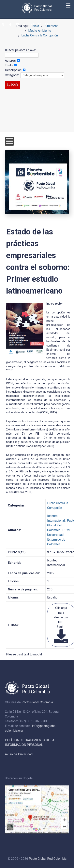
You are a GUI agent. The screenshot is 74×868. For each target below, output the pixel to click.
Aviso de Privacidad (19, 754)
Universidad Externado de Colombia (56, 539)
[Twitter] (3, 25)
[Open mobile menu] (9, 141)
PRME (67, 530)
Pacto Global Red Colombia (48, 859)
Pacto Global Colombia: (37, 702)
